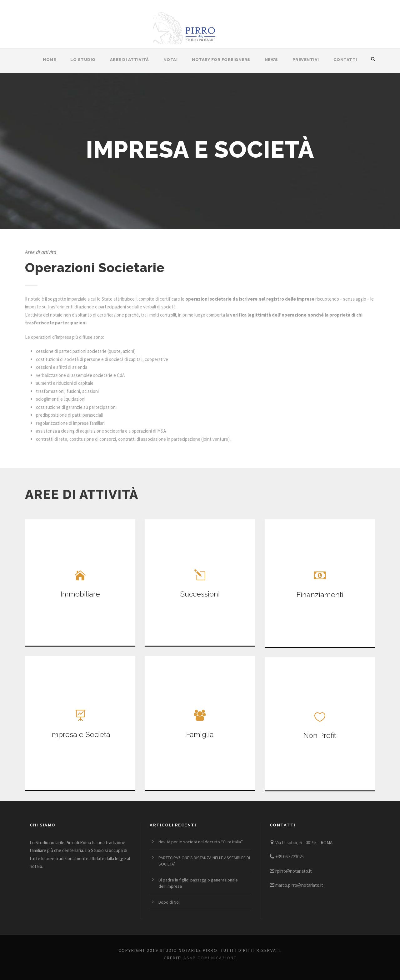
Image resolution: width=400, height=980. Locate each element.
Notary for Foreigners (221, 60)
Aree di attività (130, 60)
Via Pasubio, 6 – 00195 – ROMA (304, 843)
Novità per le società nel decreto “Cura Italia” (201, 842)
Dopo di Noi (169, 902)
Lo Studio (83, 60)
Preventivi (306, 60)
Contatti (345, 60)
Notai (171, 60)
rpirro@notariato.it (294, 871)
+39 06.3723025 (290, 857)
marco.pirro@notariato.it (299, 885)
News (271, 60)
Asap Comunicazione (210, 958)
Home (49, 60)
